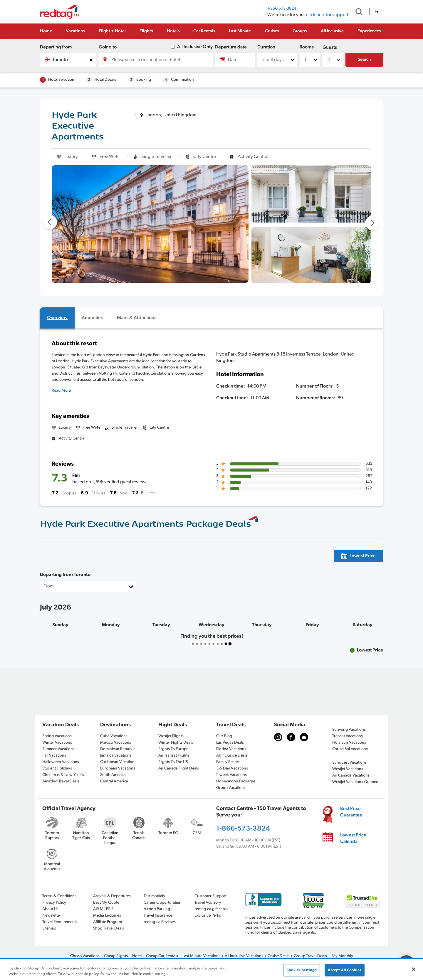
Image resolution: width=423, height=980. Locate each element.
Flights (146, 31)
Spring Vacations (57, 736)
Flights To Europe (173, 749)
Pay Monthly (342, 956)
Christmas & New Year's (63, 775)
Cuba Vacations (114, 736)
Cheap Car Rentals (162, 956)
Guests (330, 48)
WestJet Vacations (348, 769)
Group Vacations (231, 788)
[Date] (235, 60)
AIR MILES (103, 909)
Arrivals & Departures (112, 896)
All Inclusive (332, 31)
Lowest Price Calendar (353, 838)
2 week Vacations (231, 775)
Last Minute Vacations (201, 956)
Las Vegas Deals (230, 743)
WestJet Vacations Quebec (355, 782)
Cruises (272, 31)
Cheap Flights (116, 956)
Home (46, 31)
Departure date (231, 47)
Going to (108, 47)
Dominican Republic (118, 749)
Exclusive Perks (208, 916)
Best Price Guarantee (351, 812)
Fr (376, 12)
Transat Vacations (348, 736)
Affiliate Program (108, 922)
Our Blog (224, 736)
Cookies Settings (302, 970)
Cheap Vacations (85, 956)
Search (364, 60)
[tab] (57, 318)
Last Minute (240, 31)
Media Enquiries (107, 916)
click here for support (327, 15)
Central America (114, 781)
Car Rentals (204, 31)
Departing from (56, 47)
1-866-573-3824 (282, 9)
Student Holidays (57, 768)
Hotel (137, 956)
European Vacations (118, 768)
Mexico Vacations (116, 743)
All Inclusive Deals (232, 756)
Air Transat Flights (174, 756)
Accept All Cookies (345, 970)
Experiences (369, 31)
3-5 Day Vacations (232, 768)
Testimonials (154, 896)
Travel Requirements (60, 922)
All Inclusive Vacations (244, 956)
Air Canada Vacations (351, 776)
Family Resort (228, 762)
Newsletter (52, 916)
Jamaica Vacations (116, 756)
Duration (266, 47)
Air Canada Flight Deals (179, 768)
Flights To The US (173, 762)
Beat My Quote (106, 903)
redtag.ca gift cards (211, 909)
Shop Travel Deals (109, 928)
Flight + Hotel (112, 31)
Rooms (307, 47)
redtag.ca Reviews (160, 922)
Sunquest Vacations (349, 763)
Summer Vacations (58, 749)
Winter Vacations (57, 743)
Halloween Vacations (61, 762)
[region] (211, 970)
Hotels (173, 31)
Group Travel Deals (310, 956)
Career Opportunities (162, 903)
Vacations (75, 31)
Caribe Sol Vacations (350, 749)
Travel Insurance (158, 916)
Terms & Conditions (59, 896)
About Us (50, 909)
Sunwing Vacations (349, 730)
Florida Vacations (231, 749)
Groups (300, 31)
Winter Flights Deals (176, 743)
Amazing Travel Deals (61, 781)
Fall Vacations (54, 756)
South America (113, 775)
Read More (61, 391)
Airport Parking (157, 909)
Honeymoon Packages (236, 781)
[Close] (414, 969)
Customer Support (210, 896)
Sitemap (49, 928)
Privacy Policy (54, 903)
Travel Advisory (208, 903)
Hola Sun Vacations (349, 743)
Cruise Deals (278, 956)
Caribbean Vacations (118, 762)
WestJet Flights (171, 736)
